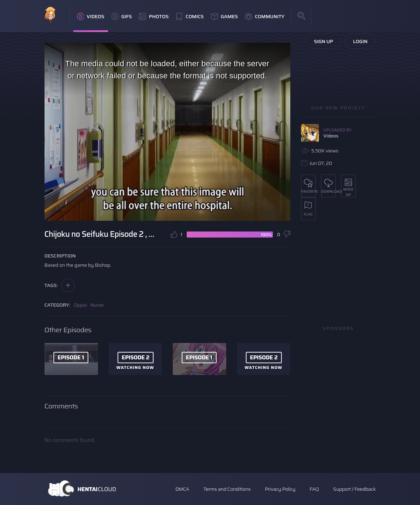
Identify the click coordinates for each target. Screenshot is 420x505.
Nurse (97, 305)
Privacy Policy (280, 489)
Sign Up (323, 41)
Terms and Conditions (227, 489)
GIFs (122, 16)
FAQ (314, 489)
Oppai (80, 305)
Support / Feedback (354, 489)
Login (360, 41)
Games (224, 16)
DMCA (182, 489)
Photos (154, 16)
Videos (91, 16)
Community (265, 16)
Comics (190, 16)
